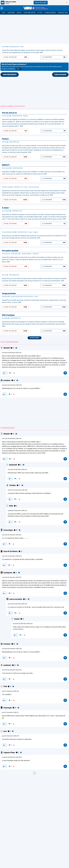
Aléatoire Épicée (29, 13)
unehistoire (7, 665)
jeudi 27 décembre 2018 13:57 (10, 736)
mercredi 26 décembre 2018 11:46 (12, 353)
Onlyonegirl (8, 708)
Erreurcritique (8, 530)
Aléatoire (11, 13)
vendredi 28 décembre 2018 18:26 (12, 757)
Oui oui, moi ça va (9, 113)
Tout (3, 13)
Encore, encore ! (35, 338)
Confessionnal (50, 13)
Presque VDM (63, 13)
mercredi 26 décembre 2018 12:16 (12, 535)
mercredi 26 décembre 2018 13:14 (12, 577)
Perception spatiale (10, 251)
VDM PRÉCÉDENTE (10, 75)
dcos (5, 731)
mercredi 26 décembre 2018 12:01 (17, 470)
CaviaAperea (8, 573)
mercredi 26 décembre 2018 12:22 (12, 556)
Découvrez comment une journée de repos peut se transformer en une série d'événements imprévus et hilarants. (32, 67)
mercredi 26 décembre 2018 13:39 (12, 670)
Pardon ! (5, 139)
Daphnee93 (13, 465)
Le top (40, 13)
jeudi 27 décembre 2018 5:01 (10, 713)
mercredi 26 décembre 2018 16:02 (23, 624)
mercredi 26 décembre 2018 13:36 (12, 385)
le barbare (7, 381)
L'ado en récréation (16, 599)
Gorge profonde (9, 294)
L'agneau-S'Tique (9, 753)
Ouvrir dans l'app (41, 3)
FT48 (5, 687)
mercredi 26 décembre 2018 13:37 (17, 604)
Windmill (7, 348)
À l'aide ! (6, 208)
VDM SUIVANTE (60, 75)
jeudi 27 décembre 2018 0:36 (10, 691)
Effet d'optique (8, 315)
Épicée (19, 13)
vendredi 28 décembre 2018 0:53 (17, 511)
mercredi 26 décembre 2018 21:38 (17, 490)
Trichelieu (13, 485)
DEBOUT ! (6, 165)
